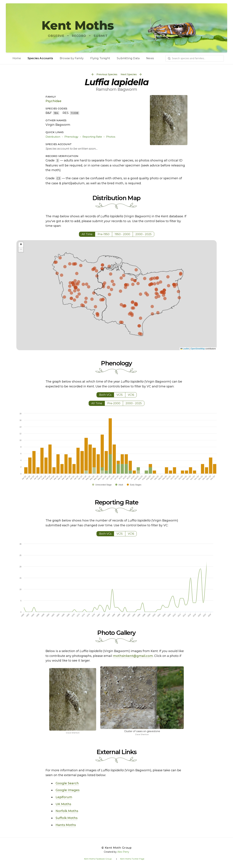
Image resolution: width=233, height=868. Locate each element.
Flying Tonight (100, 58)
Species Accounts (40, 58)
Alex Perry (123, 852)
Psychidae (53, 101)
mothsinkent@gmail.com (133, 656)
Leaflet (185, 349)
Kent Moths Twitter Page (132, 859)
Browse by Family (72, 58)
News (150, 58)
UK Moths (63, 804)
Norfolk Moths (67, 811)
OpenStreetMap (198, 349)
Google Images (68, 790)
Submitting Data (128, 58)
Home (17, 58)
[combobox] (195, 58)
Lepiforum (64, 797)
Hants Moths (66, 825)
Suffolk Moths (67, 818)
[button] (21, 245)
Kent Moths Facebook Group (98, 859)
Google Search (67, 783)
